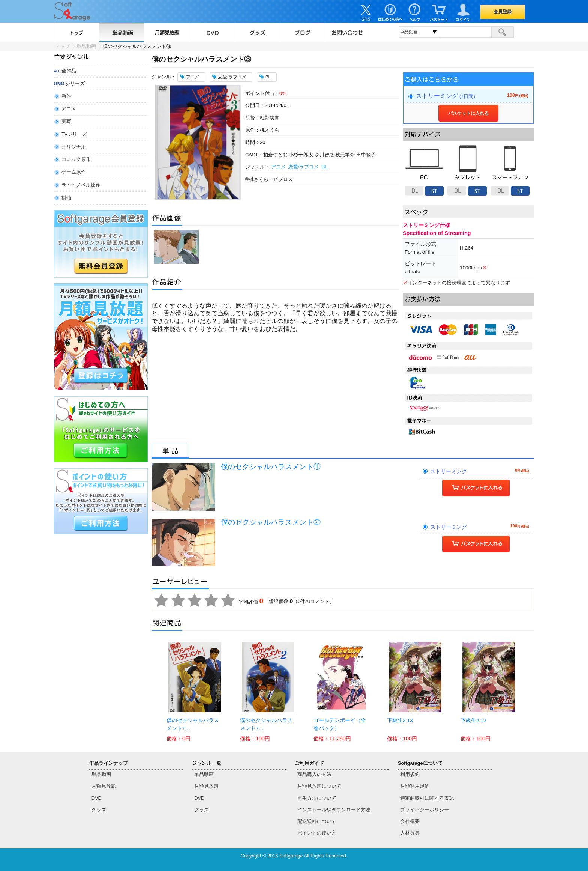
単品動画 (121, 32)
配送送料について (317, 821)
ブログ (301, 32)
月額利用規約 (415, 786)
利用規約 (410, 774)
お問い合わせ (346, 32)
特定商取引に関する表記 (427, 798)
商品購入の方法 (314, 774)
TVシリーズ (74, 134)
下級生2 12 (473, 720)
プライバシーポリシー (424, 810)
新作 (66, 96)
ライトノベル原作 (81, 185)
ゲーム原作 (74, 172)
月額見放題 (166, 32)
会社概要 (410, 821)
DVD (211, 32)
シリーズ (75, 83)
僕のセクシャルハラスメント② (271, 522)
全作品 (69, 71)
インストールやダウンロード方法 (334, 810)
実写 (66, 121)
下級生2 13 (400, 720)
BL (325, 167)
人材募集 (410, 833)
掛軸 (66, 198)
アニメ (69, 109)
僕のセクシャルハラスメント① (271, 467)
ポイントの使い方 (317, 833)
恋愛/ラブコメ (304, 167)
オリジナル (74, 147)
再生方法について (317, 798)
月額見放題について (319, 786)
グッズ (256, 32)
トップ (76, 32)
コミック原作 (76, 159)
